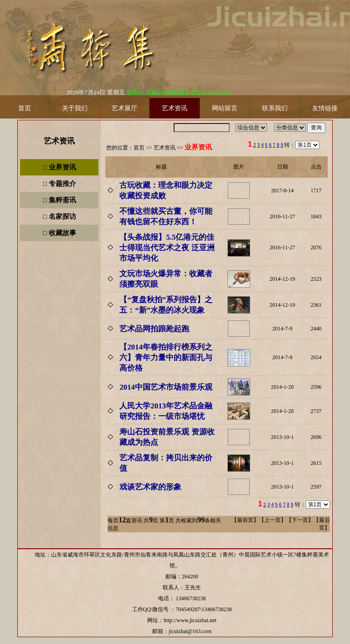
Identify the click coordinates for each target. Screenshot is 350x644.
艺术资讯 (59, 141)
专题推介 (62, 184)
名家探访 (62, 216)
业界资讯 (62, 167)
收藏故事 (62, 233)
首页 (139, 148)
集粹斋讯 (62, 200)
